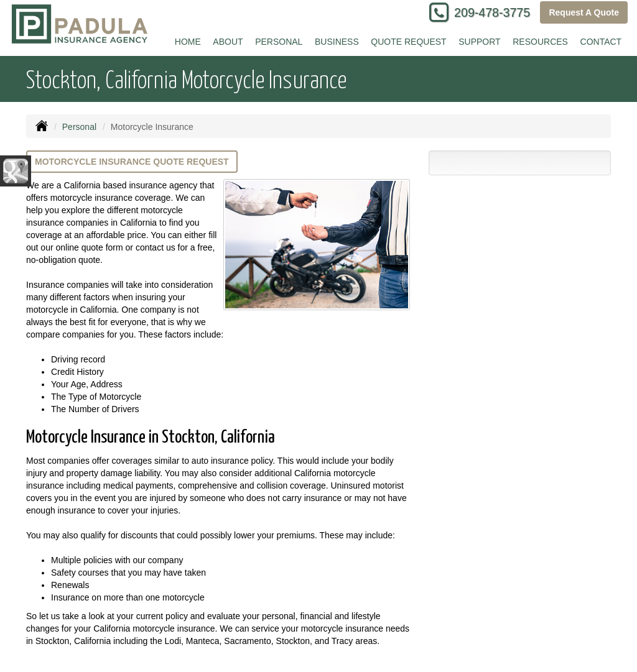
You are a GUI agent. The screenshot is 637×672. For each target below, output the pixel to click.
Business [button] (337, 42)
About (228, 42)
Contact (601, 42)
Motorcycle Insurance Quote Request (132, 162)
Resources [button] (540, 42)
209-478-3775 (492, 12)
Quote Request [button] (408, 42)
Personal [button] (279, 42)
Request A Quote (584, 12)
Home (188, 42)
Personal (79, 127)
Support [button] (479, 42)
